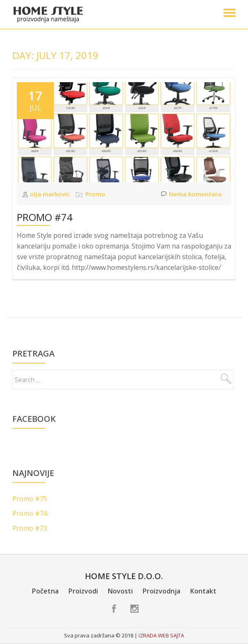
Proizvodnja (162, 591)
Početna (45, 591)
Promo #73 (30, 528)
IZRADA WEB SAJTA (161, 635)
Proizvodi (83, 591)
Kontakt (203, 591)
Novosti (120, 591)
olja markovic (51, 194)
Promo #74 (45, 217)
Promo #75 (30, 499)
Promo (95, 194)
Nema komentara (191, 194)
